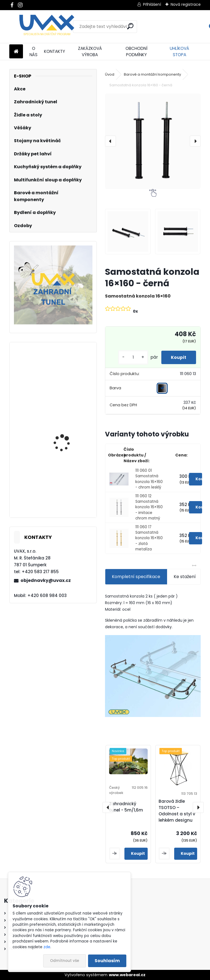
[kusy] (130, 357)
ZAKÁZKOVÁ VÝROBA (90, 52)
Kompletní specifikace (136, 577)
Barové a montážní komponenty (152, 74)
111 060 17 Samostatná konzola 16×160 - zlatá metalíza (149, 538)
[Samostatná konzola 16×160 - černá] (153, 141)
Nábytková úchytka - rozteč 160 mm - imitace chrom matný (69, 445)
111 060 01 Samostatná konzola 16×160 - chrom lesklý (149, 479)
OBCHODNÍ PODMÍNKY (136, 52)
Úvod (110, 74)
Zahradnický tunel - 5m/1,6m (126, 807)
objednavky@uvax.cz (46, 580)
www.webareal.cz (127, 975)
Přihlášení (152, 4)
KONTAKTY (55, 51)
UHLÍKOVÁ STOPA (180, 52)
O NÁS (33, 52)
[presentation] (110, 141)
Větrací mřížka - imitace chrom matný (69, 493)
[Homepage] (16, 52)
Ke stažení (185, 577)
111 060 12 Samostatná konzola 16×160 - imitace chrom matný (149, 507)
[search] (130, 26)
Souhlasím (107, 961)
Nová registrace (186, 4)
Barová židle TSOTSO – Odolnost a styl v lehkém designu (177, 811)
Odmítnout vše (65, 961)
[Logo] (47, 27)
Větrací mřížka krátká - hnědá (68, 381)
